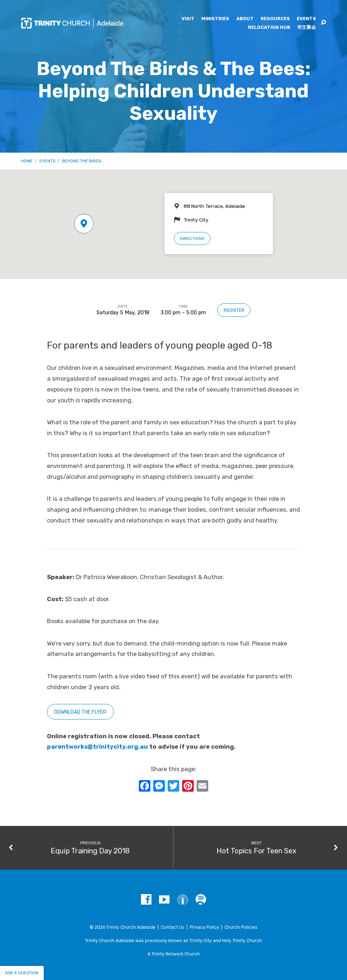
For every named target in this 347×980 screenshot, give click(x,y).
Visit (188, 19)
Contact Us (173, 927)
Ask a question (22, 973)
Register (234, 310)
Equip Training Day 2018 (90, 851)
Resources (275, 19)
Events (306, 19)
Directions (192, 239)
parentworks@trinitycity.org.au (97, 747)
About (245, 19)
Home (27, 161)
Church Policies (241, 927)
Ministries (215, 19)
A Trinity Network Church (174, 954)
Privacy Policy (204, 927)
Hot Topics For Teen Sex (256, 851)
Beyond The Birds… (83, 161)
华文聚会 (307, 28)
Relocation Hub (269, 28)
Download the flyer (80, 712)
